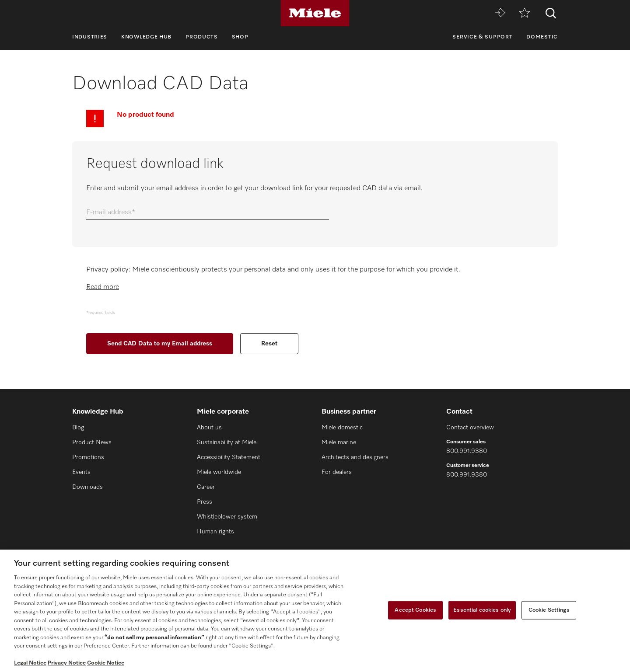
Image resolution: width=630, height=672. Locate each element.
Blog (78, 428)
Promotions (88, 457)
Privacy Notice (67, 663)
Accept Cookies (415, 610)
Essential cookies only (482, 610)
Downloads (87, 487)
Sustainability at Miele (227, 442)
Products (202, 37)
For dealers (337, 472)
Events (81, 472)
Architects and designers (355, 457)
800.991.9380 (467, 451)
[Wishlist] (525, 13)
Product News (92, 442)
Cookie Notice (106, 663)
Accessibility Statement (229, 457)
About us (209, 428)
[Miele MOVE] (500, 13)
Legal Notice (30, 663)
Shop (240, 37)
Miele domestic (342, 428)
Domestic (542, 37)
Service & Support (482, 37)
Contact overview (470, 428)
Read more (103, 287)
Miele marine (339, 442)
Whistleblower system (227, 517)
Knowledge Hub (146, 37)
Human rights (215, 532)
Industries (90, 37)
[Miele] (315, 13)
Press (205, 502)
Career (206, 487)
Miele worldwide (219, 472)
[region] (315, 611)
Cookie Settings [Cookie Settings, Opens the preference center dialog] (549, 610)
